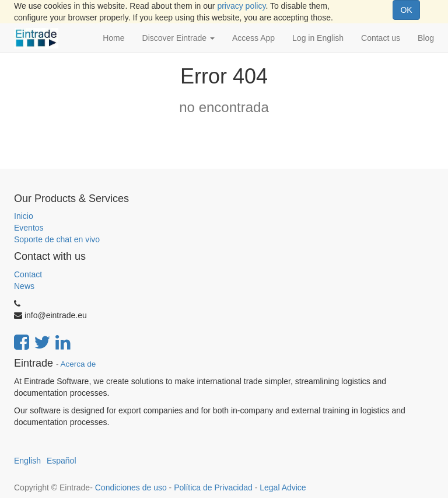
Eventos (29, 228)
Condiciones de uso (131, 487)
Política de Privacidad (213, 487)
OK (406, 10)
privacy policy (241, 6)
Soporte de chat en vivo (57, 239)
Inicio (24, 216)
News (24, 286)
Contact (28, 274)
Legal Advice (283, 487)
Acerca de (78, 364)
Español (62, 461)
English (27, 461)
